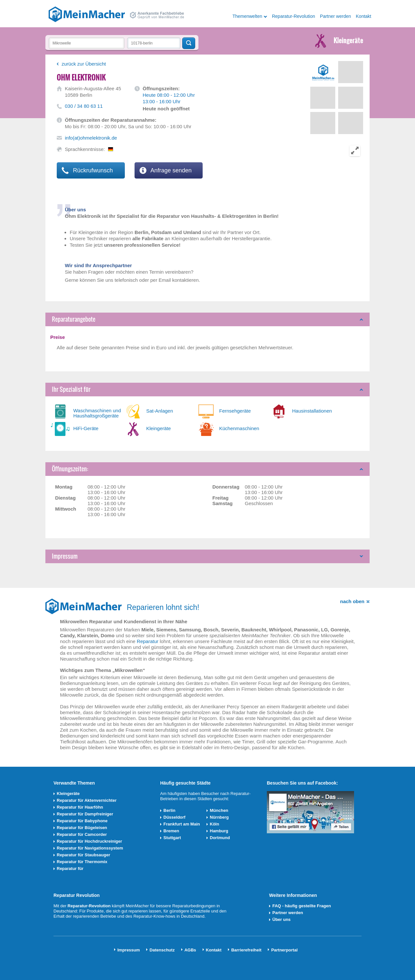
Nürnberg (219, 817)
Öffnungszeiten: (70, 469)
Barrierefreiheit (246, 950)
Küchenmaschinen (239, 428)
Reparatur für (70, 868)
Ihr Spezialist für (71, 389)
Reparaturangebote (74, 319)
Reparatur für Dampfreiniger (85, 814)
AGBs (190, 950)
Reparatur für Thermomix (82, 862)
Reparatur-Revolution (294, 16)
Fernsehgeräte (235, 411)
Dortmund (220, 838)
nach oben (352, 601)
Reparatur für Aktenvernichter (87, 800)
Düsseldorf (174, 817)
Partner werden (336, 16)
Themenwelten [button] (247, 16)
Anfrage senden (166, 170)
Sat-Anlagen (160, 411)
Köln (214, 824)
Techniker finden (189, 43)
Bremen (171, 831)
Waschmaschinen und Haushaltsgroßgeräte (97, 413)
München (219, 810)
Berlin (169, 810)
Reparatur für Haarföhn (80, 807)
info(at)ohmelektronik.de (91, 138)
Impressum (65, 556)
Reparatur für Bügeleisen (82, 828)
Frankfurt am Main (182, 824)
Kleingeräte (159, 428)
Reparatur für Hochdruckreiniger (89, 841)
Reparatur (148, 641)
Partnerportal (284, 950)
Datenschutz (162, 950)
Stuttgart (172, 838)
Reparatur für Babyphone (82, 821)
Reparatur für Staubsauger (83, 855)
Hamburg (219, 831)
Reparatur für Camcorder (82, 834)
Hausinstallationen (312, 411)
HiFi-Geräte (86, 428)
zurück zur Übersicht (84, 64)
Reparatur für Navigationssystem (90, 848)
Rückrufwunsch (87, 170)
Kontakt (364, 16)
